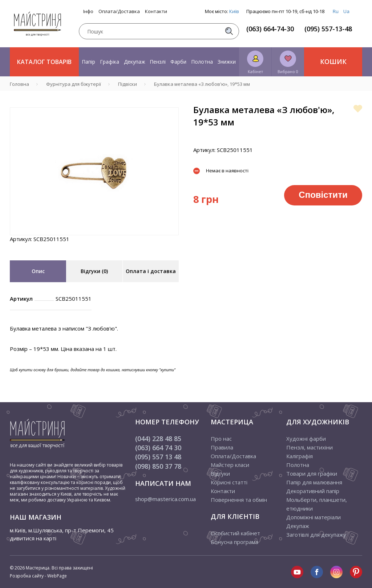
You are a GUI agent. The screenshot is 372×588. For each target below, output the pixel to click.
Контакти (156, 11)
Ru (336, 11)
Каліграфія (300, 456)
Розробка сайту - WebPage (38, 576)
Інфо (88, 11)
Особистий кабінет (235, 533)
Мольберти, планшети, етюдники (317, 504)
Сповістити (323, 195)
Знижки (227, 62)
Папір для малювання (314, 482)
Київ (234, 11)
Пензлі (158, 62)
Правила (222, 447)
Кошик (333, 61)
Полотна (202, 62)
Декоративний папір (313, 491)
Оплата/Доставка (119, 11)
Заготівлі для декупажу (316, 535)
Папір (88, 62)
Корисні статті (229, 482)
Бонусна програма (234, 542)
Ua (346, 11)
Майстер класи (230, 465)
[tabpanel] (94, 171)
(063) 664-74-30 (270, 29)
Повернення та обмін (239, 500)
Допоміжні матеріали (314, 517)
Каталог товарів (44, 62)
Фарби (178, 62)
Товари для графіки (312, 473)
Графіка (110, 62)
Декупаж (135, 62)
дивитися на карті (33, 538)
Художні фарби (306, 439)
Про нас (221, 439)
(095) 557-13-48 (328, 29)
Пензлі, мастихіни (310, 447)
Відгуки (220, 473)
